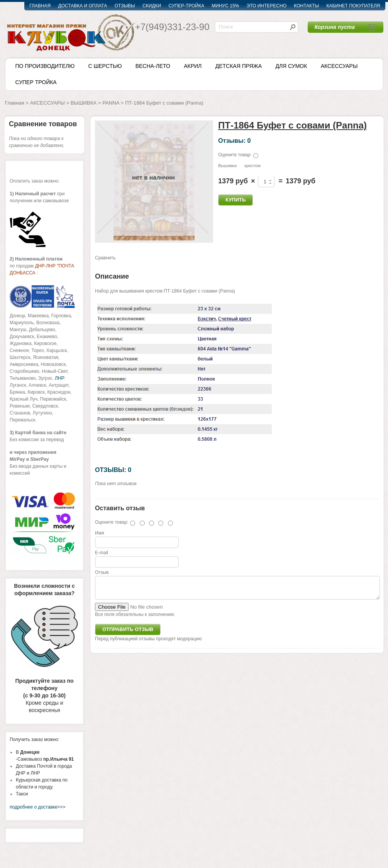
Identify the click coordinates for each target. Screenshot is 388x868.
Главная (15, 103)
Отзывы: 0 (234, 140)
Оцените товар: (235, 155)
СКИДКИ (152, 6)
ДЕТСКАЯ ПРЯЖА (239, 66)
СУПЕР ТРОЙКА (36, 82)
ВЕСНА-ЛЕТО (153, 66)
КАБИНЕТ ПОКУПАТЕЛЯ (353, 6)
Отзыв (102, 572)
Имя (99, 533)
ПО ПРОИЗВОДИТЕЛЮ (45, 66)
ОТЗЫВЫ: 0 (113, 470)
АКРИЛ (193, 66)
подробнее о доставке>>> (38, 807)
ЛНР (59, 378)
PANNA (111, 103)
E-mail (102, 553)
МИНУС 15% (225, 6)
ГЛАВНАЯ (40, 6)
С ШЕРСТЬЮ (105, 66)
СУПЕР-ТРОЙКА (186, 6)
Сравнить (105, 258)
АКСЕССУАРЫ (339, 66)
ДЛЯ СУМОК (291, 66)
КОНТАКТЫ (306, 6)
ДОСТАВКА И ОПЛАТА (83, 6)
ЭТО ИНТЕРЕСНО (267, 6)
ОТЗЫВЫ (125, 6)
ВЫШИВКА (84, 103)
